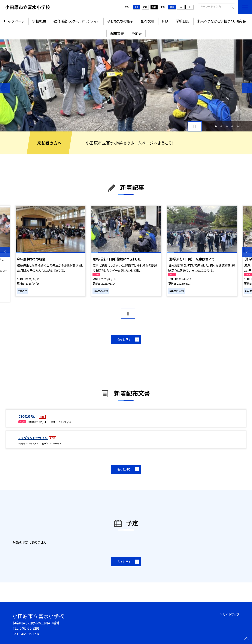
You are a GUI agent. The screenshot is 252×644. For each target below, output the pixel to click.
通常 (136, 7)
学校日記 (183, 21)
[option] (126, 85)
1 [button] (216, 126)
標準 (172, 7)
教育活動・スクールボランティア (77, 21)
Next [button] (247, 88)
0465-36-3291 (30, 628)
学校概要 (39, 21)
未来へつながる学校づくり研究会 (221, 21)
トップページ (16, 21)
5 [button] (238, 126)
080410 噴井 (28, 416)
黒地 (154, 7)
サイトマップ (231, 614)
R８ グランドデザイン (33, 438)
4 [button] (232, 126)
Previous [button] (5, 88)
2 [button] (221, 126)
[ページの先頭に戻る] (247, 639)
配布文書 (148, 21)
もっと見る (124, 339)
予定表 (137, 33)
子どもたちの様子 (120, 21)
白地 (145, 7)
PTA (165, 21)
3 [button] (227, 126)
